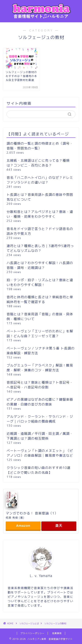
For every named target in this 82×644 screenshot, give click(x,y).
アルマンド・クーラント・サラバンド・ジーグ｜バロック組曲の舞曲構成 (40, 419)
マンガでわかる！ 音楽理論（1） (32, 513)
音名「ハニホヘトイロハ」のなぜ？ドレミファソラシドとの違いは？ (40, 180)
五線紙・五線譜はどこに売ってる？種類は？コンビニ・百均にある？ (38, 163)
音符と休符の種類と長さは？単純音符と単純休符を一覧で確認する (40, 299)
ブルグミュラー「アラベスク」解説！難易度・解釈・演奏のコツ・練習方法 (40, 368)
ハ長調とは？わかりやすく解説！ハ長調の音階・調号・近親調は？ (40, 265)
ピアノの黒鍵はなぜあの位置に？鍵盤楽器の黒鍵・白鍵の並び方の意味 (40, 402)
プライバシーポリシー (32, 633)
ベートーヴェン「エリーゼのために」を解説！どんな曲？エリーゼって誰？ (40, 334)
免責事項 (57, 633)
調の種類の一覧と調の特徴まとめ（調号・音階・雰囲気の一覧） (40, 146)
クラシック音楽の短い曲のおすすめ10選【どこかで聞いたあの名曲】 (38, 470)
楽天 (59, 526)
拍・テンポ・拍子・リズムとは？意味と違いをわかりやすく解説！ (40, 282)
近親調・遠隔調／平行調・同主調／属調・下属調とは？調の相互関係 (40, 436)
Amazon (23, 526)
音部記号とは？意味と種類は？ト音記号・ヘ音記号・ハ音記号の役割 (40, 385)
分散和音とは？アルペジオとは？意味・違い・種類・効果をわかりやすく (40, 214)
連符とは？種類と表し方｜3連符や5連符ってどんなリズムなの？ (40, 248)
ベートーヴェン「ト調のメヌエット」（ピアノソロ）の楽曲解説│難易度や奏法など (40, 453)
